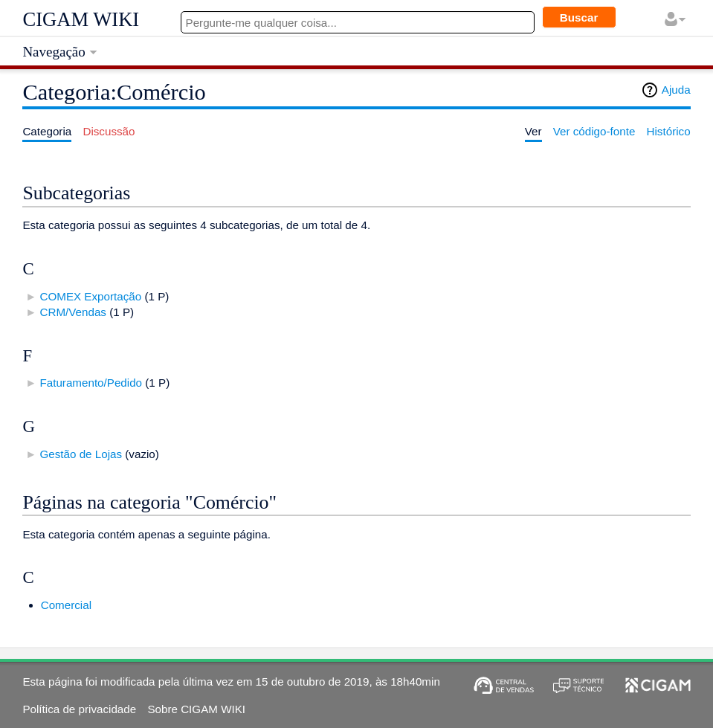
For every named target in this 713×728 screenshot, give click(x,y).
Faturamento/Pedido (91, 383)
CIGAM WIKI (81, 19)
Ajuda (676, 90)
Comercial (66, 605)
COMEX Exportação (90, 296)
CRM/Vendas (72, 312)
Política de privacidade (79, 709)
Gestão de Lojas (81, 454)
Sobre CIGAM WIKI (196, 709)
